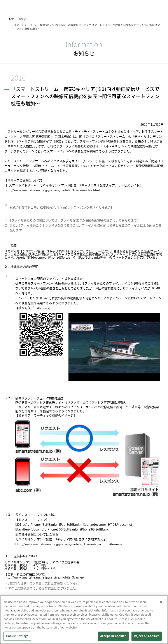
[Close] (161, 602)
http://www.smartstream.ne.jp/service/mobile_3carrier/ (44, 577)
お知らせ (24, 19)
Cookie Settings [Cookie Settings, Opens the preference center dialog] (17, 636)
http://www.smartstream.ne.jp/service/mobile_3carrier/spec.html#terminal (69, 544)
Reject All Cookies (147, 636)
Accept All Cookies (113, 636)
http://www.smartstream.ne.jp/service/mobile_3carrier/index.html (52, 190)
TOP (11, 19)
